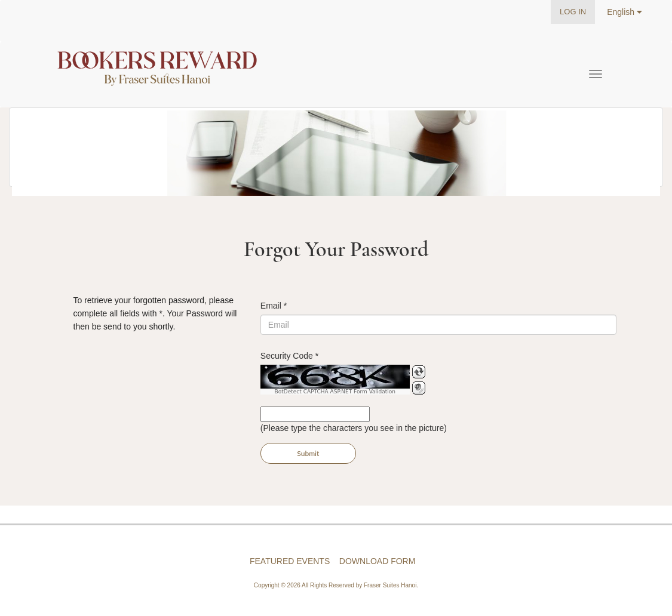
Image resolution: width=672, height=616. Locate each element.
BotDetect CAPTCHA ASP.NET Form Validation (335, 392)
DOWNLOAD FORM (378, 561)
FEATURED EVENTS (290, 561)
